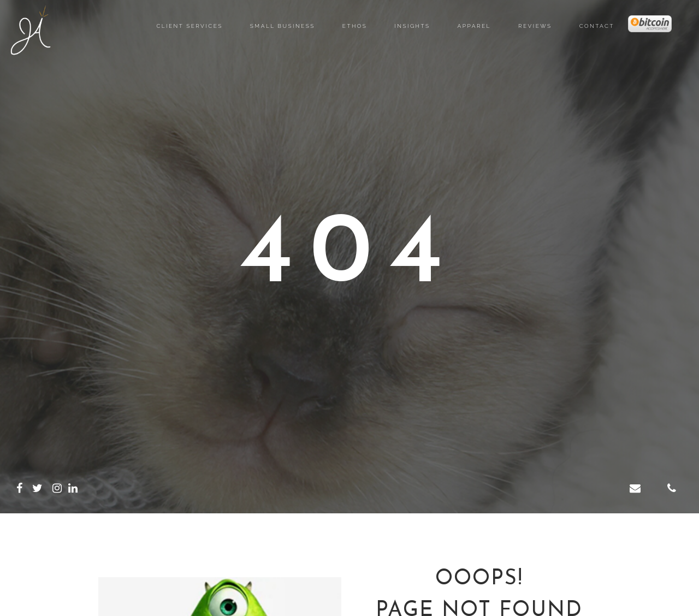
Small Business (283, 26)
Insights (412, 26)
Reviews (535, 26)
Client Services (189, 26)
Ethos (355, 26)
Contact (597, 26)
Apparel (474, 26)
